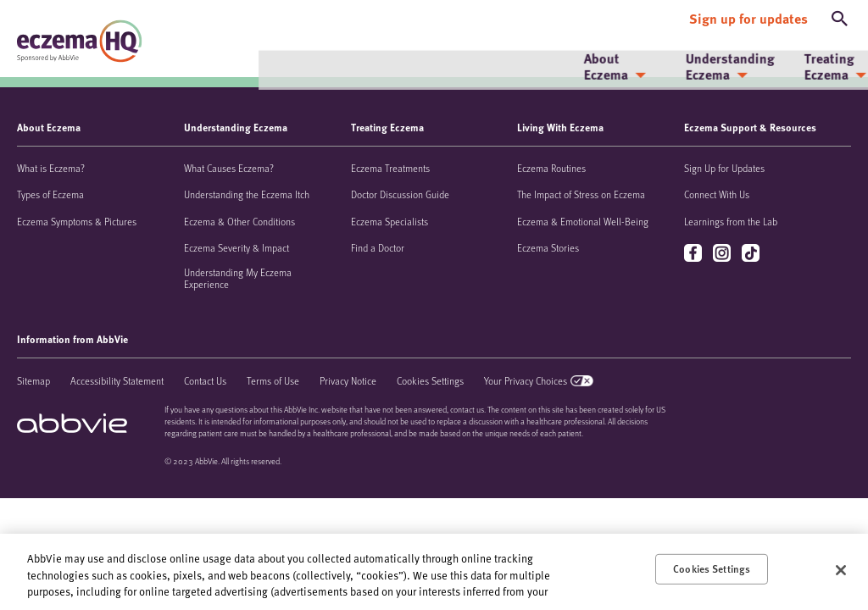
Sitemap (33, 380)
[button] (840, 15)
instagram (723, 254)
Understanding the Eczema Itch (247, 194)
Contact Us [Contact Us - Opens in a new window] (205, 380)
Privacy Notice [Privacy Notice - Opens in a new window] (348, 380)
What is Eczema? (51, 168)
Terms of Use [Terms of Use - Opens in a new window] (273, 380)
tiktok (752, 254)
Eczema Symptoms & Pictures (77, 221)
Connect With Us (717, 194)
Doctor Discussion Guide (400, 194)
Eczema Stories (548, 247)
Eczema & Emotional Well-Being (583, 221)
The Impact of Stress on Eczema (581, 194)
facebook (695, 254)
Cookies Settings (430, 380)
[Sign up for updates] (748, 15)
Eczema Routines (551, 168)
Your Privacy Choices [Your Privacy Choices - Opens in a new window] (526, 380)
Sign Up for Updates (724, 168)
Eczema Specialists (389, 221)
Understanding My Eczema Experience (238, 278)
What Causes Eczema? (229, 168)
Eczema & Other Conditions (239, 221)
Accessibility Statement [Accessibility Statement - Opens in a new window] (117, 380)
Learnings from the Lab (731, 221)
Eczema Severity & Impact (236, 247)
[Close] (841, 570)
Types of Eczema (50, 194)
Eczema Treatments (390, 168)
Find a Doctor (378, 247)
